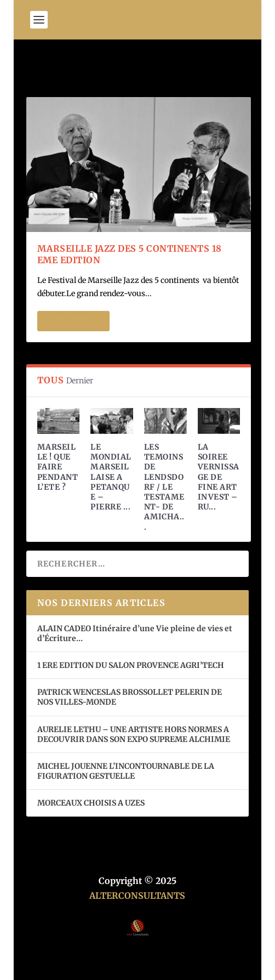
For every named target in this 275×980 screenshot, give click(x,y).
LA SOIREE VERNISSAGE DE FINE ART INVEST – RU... (219, 477)
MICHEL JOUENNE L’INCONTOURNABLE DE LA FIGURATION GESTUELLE (126, 771)
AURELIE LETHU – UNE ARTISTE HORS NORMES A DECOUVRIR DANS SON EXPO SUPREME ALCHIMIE (134, 734)
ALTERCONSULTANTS (137, 896)
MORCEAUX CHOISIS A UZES (91, 803)
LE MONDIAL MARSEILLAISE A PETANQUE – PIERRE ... (111, 477)
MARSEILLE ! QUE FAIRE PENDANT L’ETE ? (58, 467)
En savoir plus (73, 321)
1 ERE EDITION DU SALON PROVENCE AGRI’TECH (131, 665)
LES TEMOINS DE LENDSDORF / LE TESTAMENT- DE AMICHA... (164, 487)
